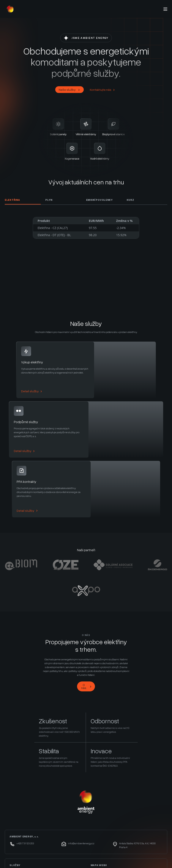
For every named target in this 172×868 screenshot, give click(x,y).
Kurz (130, 200)
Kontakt (96, 825)
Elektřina (12, 200)
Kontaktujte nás (103, 90)
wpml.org (53, 861)
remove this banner (140, 861)
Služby (95, 813)
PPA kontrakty (19, 825)
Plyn (49, 200)
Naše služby (69, 90)
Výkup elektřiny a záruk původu (31, 813)
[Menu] (165, 9)
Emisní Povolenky (99, 200)
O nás (87, 627)
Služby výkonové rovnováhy (30, 819)
